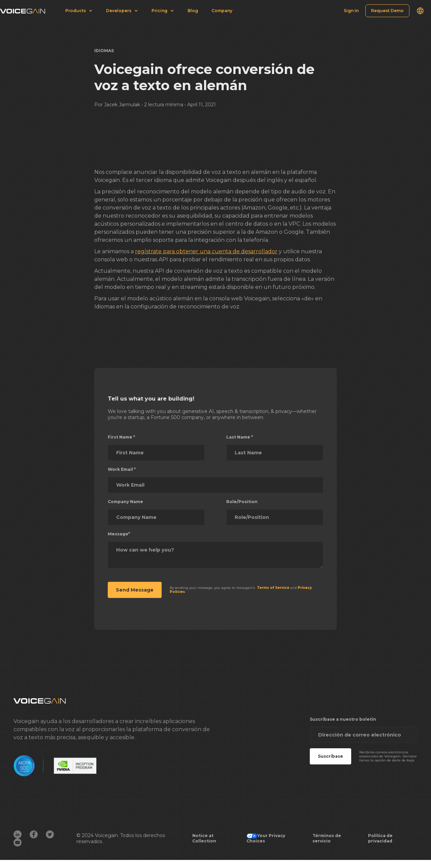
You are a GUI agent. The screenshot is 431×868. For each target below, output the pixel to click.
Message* (119, 534)
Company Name (125, 502)
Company (222, 11)
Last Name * (240, 437)
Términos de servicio (327, 838)
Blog (193, 11)
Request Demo (387, 11)
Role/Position (242, 502)
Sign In (351, 11)
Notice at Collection (204, 838)
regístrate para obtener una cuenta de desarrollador (206, 251)
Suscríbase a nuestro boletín (343, 719)
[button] (420, 11)
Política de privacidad (380, 838)
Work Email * (122, 469)
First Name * (121, 437)
